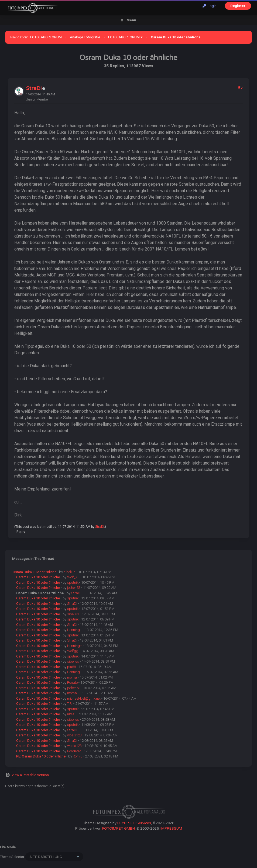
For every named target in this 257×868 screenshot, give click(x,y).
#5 (240, 87)
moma (72, 677)
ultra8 (72, 714)
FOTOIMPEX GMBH (119, 829)
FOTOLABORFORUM (46, 37)
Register (238, 6)
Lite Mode (8, 847)
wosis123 (74, 735)
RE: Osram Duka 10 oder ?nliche (41, 756)
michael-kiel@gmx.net (84, 698)
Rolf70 (78, 756)
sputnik (73, 582)
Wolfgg (73, 651)
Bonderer (74, 751)
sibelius (70, 572)
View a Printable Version (30, 775)
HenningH (75, 630)
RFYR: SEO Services (134, 823)
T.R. (70, 704)
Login (210, 6)
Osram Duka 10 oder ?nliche (35, 572)
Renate (72, 682)
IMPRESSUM (171, 829)
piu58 (71, 667)
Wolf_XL (73, 577)
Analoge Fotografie (85, 37)
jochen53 (74, 588)
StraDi (34, 88)
